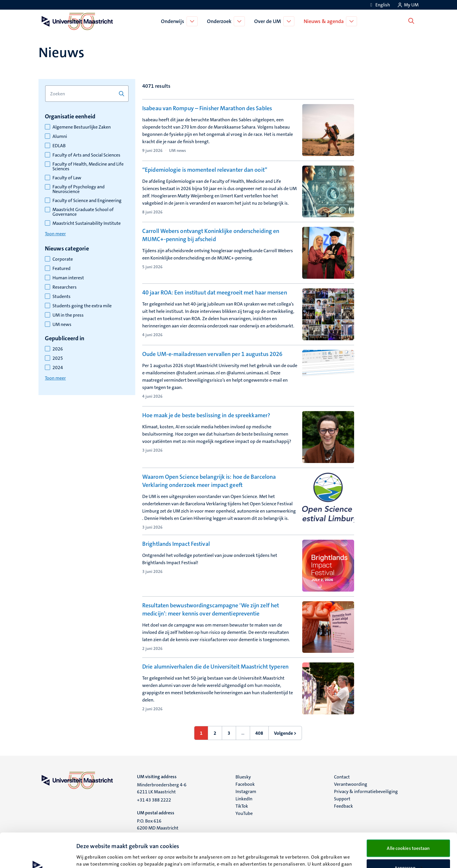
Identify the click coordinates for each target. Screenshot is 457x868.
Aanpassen (409, 834)
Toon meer (55, 234)
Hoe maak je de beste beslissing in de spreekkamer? (206, 415)
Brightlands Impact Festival (176, 544)
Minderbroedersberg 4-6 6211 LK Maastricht (162, 788)
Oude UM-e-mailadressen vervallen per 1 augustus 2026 (212, 354)
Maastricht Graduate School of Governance (83, 212)
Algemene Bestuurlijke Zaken (82, 127)
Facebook (245, 784)
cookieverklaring (280, 837)
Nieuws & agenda (325, 21)
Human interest (68, 278)
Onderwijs (174, 21)
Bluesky (243, 777)
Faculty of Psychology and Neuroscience (79, 189)
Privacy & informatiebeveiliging (366, 791)
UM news (62, 325)
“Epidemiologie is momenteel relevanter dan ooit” (205, 170)
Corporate (63, 259)
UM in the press (68, 315)
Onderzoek (221, 21)
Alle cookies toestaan (408, 814)
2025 (58, 358)
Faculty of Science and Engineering (87, 201)
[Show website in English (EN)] (379, 5)
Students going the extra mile (82, 306)
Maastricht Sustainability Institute (87, 223)
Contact (342, 777)
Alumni (60, 136)
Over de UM (269, 21)
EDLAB (59, 146)
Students (61, 297)
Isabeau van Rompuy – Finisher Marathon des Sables (207, 108)
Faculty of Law (67, 178)
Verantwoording (351, 784)
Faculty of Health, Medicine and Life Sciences (88, 166)
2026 (58, 349)
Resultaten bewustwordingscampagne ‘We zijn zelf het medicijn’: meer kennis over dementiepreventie (211, 609)
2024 (58, 368)
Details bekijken (92, 853)
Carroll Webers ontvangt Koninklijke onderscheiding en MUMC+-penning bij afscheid (211, 235)
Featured (61, 269)
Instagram (246, 791)
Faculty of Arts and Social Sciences (86, 155)
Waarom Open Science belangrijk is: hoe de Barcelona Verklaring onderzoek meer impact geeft (209, 481)
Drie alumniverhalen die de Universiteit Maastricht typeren (215, 667)
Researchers (65, 287)
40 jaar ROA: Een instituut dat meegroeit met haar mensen (215, 292)
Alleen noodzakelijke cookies (408, 853)
